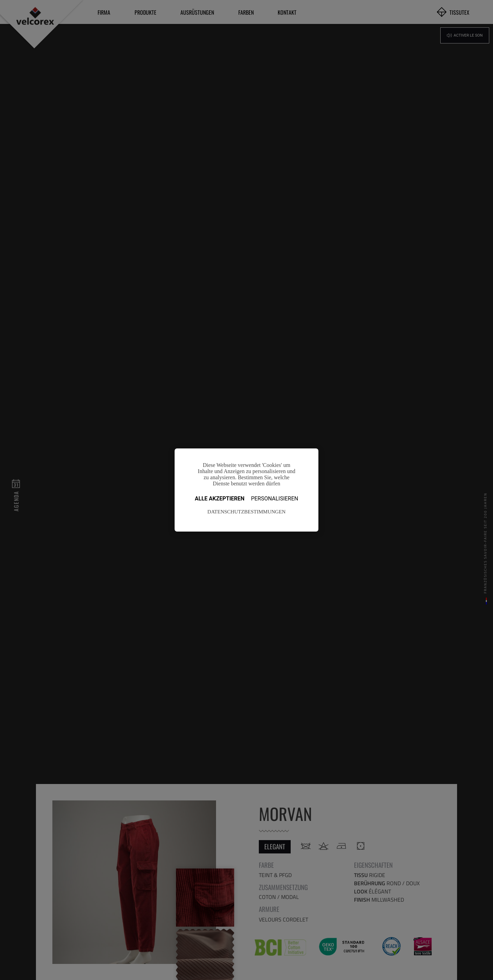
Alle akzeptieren (220, 499)
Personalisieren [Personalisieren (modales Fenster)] (275, 499)
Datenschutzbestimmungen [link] (246, 512)
